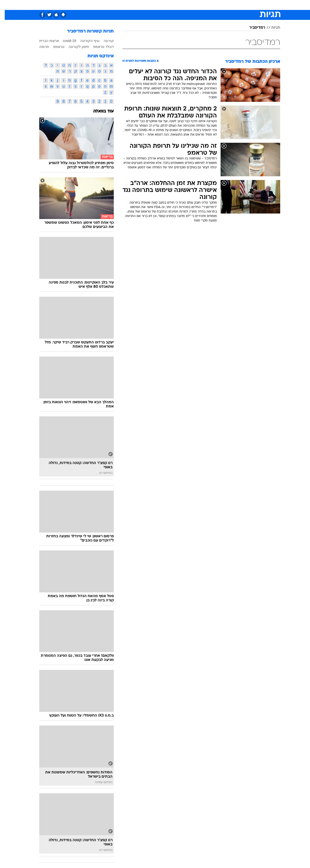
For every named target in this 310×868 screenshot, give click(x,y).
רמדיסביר (252, 28)
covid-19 (65, 41)
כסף (171, 5)
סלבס (185, 5)
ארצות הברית (44, 41)
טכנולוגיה (107, 5)
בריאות (143, 5)
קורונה (104, 41)
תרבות (200, 5)
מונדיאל (218, 5)
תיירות (126, 5)
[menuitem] (249, 5)
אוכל (158, 5)
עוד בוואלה (99, 111)
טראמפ (54, 47)
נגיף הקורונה (85, 41)
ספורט (236, 5)
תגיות (271, 28)
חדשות (252, 5)
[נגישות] (7, 5)
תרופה (39, 47)
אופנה (89, 5)
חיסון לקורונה (74, 47)
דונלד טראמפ (99, 47)
